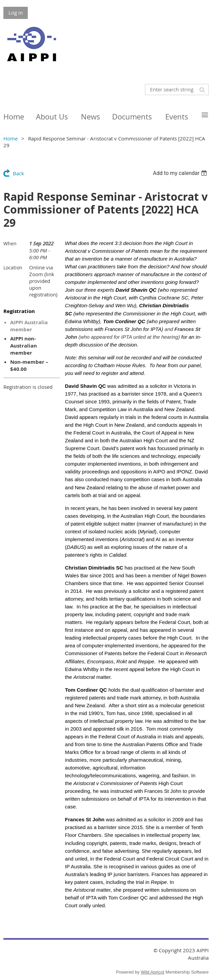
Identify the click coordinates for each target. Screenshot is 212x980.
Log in (16, 13)
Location (13, 268)
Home (10, 138)
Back (18, 173)
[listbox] (181, 173)
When (10, 243)
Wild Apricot (153, 972)
